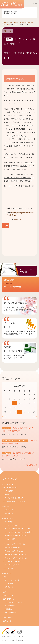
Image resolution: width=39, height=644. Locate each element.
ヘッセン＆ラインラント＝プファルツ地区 (18, 532)
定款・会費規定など (11, 613)
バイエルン (7, 428)
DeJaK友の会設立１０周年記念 (15, 501)
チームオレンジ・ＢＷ (12, 565)
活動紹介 (7, 494)
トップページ (8, 484)
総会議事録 (8, 609)
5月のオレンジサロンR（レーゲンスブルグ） (18, 429)
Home (4, 22)
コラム (6, 577)
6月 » (35, 416)
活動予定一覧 (9, 513)
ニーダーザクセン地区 (12, 525)
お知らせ (6, 506)
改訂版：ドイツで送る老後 (13, 349)
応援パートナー (10, 568)
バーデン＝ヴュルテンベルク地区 (15, 536)
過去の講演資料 (10, 606)
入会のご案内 (9, 491)
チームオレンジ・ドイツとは (14, 544)
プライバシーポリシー (9, 640)
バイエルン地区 (10, 539)
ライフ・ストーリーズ (12, 580)
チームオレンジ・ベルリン (13, 547)
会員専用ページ (9, 599)
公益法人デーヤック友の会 (12, 4)
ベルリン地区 (9, 522)
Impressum (21, 640)
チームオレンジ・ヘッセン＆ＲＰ (15, 554)
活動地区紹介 (8, 518)
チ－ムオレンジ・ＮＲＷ (12, 561)
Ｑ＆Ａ (6, 592)
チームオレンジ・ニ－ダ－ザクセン (16, 558)
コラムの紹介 (8, 618)
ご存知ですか (9, 587)
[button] (20, 286)
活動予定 (10, 22)
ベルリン (8, 31)
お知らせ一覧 (9, 510)
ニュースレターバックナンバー (15, 602)
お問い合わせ (8, 595)
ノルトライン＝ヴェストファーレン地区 (18, 529)
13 (15, 403)
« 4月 (4, 416)
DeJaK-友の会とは (10, 487)
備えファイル (8, 573)
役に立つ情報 (9, 583)
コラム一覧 (7, 621)
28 (19, 412)
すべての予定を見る (30, 465)
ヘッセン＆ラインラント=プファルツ (15, 441)
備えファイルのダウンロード (26, 271)
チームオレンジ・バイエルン (14, 551)
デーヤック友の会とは (15, 303)
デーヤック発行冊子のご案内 (14, 498)
